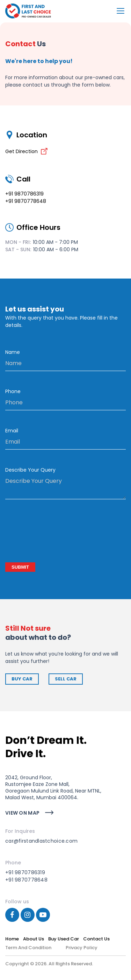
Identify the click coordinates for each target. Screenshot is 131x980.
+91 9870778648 (26, 201)
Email (12, 431)
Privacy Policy (82, 948)
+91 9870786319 (24, 194)
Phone (13, 391)
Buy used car (64, 939)
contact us (96, 939)
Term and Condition (28, 948)
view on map (22, 813)
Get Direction (27, 151)
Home (12, 939)
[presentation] (58, 532)
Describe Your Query (30, 470)
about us (34, 939)
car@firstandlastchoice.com (41, 841)
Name (13, 352)
